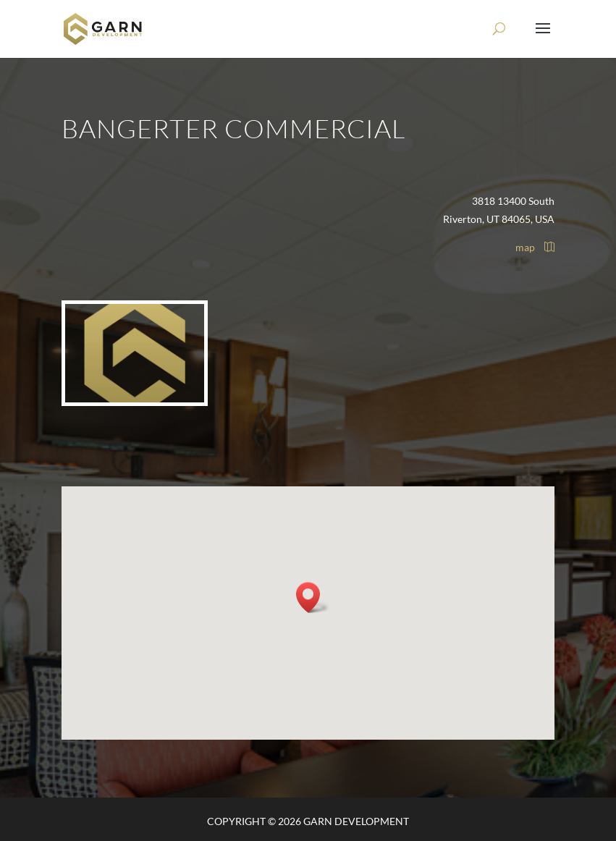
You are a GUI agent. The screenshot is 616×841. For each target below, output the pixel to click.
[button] (313, 597)
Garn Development (356, 821)
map (535, 247)
